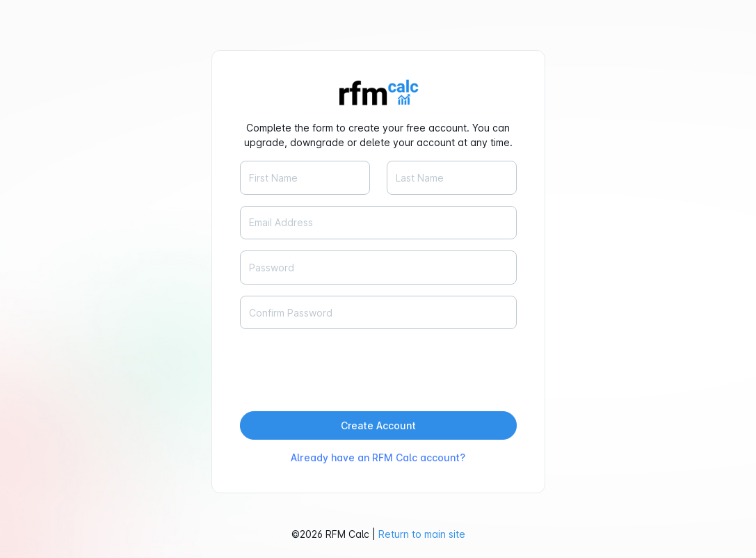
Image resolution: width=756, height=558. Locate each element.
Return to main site (422, 534)
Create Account (378, 425)
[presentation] (346, 367)
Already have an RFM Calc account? (378, 457)
